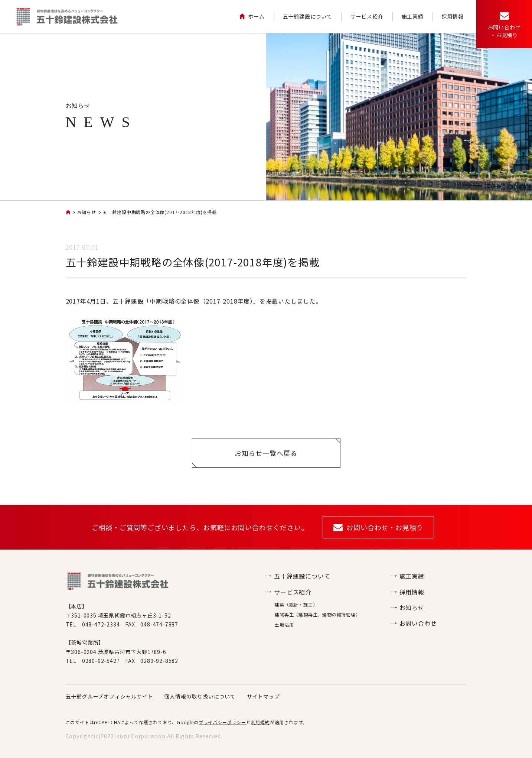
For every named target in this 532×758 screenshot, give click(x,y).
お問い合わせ (414, 623)
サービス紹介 (367, 16)
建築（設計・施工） (296, 604)
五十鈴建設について (308, 16)
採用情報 (453, 16)
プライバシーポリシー (222, 722)
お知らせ (407, 608)
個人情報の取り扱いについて (200, 696)
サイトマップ (263, 696)
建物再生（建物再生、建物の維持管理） (317, 614)
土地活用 (284, 624)
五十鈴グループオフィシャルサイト (110, 696)
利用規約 (260, 722)
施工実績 (413, 16)
